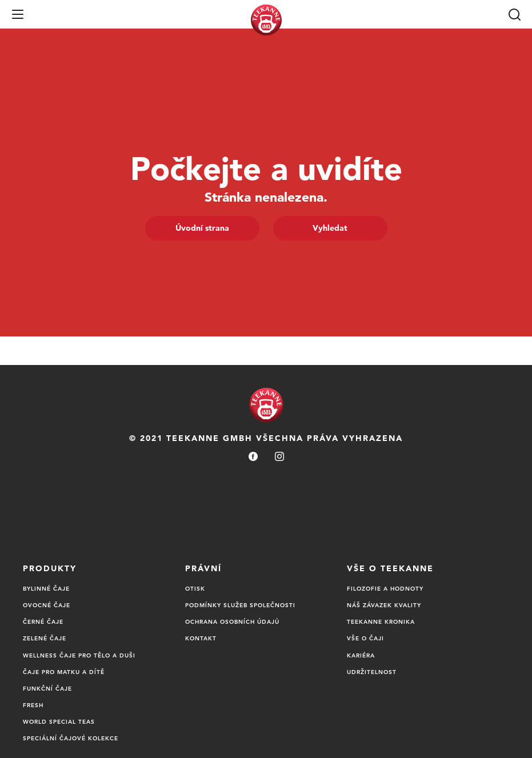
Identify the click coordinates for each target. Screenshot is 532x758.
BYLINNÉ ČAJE (46, 588)
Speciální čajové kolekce (71, 738)
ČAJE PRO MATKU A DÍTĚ (64, 672)
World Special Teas (59, 721)
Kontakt (201, 638)
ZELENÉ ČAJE (45, 638)
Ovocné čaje (47, 605)
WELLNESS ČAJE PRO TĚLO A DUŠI (79, 655)
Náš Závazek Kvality (384, 605)
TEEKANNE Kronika (381, 621)
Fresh (33, 705)
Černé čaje (43, 621)
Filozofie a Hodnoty (385, 588)
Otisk (195, 588)
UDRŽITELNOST (372, 672)
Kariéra (361, 655)
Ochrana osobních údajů (232, 621)
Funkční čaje (47, 688)
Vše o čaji (365, 638)
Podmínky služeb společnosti (240, 605)
